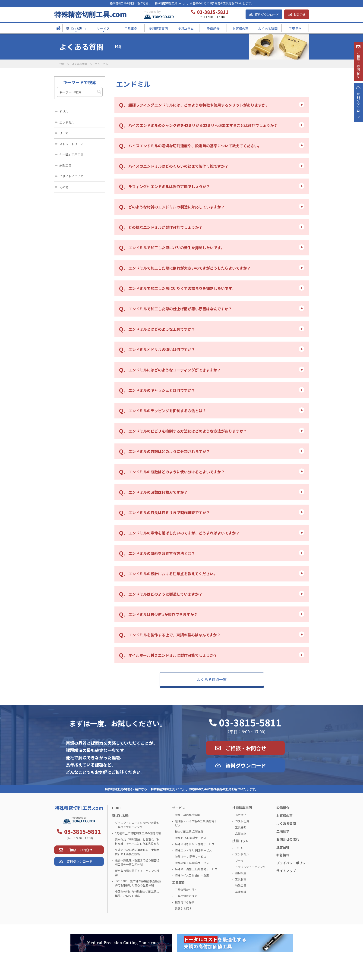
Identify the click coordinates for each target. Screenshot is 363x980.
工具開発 (241, 827)
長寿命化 (241, 815)
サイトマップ (286, 871)
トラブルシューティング (250, 867)
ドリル (64, 112)
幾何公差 (241, 873)
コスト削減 (242, 821)
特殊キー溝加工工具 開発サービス (196, 869)
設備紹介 (283, 808)
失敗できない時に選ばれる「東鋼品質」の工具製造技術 (137, 852)
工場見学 (283, 831)
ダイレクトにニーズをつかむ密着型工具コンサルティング (137, 825)
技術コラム (240, 841)
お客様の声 (284, 816)
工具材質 (241, 879)
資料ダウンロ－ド (358, 118)
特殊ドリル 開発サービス (191, 838)
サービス (179, 808)
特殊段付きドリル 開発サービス (195, 844)
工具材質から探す (186, 896)
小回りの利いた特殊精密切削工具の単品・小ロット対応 (137, 894)
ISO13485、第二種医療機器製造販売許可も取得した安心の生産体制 (138, 883)
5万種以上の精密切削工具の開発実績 (138, 833)
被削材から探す (185, 902)
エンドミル (67, 122)
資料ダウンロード (267, 14)
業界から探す (183, 908)
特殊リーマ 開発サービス (191, 856)
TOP (62, 64)
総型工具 (65, 165)
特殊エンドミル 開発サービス (193, 850)
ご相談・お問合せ (246, 748)
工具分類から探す (186, 890)
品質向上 (241, 834)
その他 (64, 187)
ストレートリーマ (71, 144)
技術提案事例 (242, 808)
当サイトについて (71, 176)
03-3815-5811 (250, 722)
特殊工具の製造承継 (187, 815)
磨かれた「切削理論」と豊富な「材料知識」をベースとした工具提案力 (137, 841)
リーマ (64, 133)
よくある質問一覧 (212, 679)
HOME (117, 808)
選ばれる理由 (122, 816)
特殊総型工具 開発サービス (192, 863)
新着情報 (283, 855)
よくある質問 (80, 64)
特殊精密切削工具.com (90, 14)
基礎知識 (241, 892)
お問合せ (300, 14)
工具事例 (179, 883)
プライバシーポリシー (293, 863)
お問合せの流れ (288, 839)
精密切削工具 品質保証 (189, 831)
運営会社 (283, 847)
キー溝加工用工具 (71, 155)
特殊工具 (241, 885)
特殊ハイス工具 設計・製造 (192, 875)
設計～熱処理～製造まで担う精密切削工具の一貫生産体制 (137, 862)
